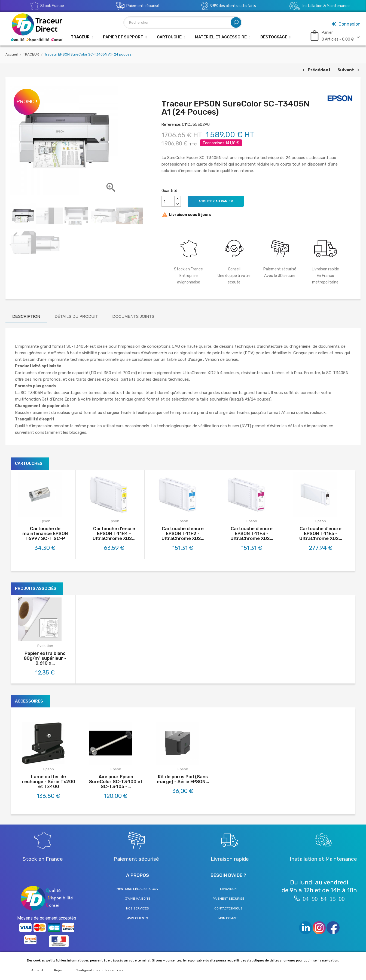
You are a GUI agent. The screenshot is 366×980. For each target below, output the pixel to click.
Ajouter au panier (216, 201)
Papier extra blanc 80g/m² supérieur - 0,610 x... (45, 658)
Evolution (45, 646)
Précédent (316, 70)
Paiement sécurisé (228, 899)
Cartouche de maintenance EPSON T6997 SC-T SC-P (45, 533)
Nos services (138, 908)
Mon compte (228, 918)
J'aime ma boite (138, 899)
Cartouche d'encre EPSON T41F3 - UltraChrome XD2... (252, 533)
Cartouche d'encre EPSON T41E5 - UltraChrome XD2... (321, 533)
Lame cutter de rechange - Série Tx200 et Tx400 (49, 781)
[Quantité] (168, 201)
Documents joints (133, 316)
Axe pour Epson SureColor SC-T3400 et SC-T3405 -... (116, 781)
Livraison (228, 889)
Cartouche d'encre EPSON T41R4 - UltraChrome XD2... (114, 533)
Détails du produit (76, 316)
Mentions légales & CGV (138, 889)
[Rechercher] (183, 22)
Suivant (349, 70)
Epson (45, 521)
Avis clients (138, 918)
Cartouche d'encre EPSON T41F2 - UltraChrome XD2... (183, 533)
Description (26, 316)
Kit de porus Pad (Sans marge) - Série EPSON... (183, 779)
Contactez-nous (228, 908)
